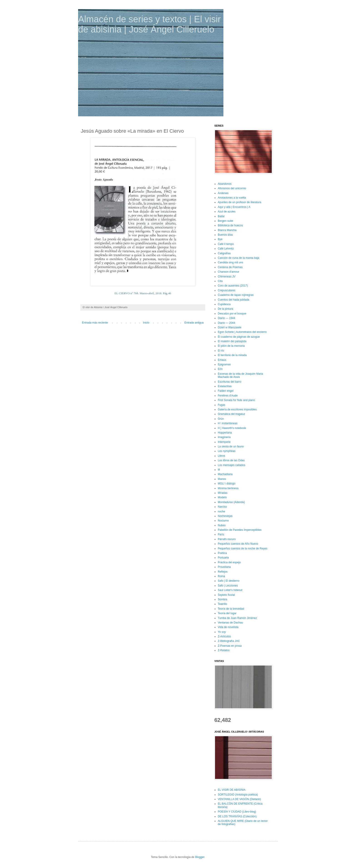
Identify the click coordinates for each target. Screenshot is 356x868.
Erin (220, 369)
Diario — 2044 (226, 323)
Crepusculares (226, 290)
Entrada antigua (194, 323)
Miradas (223, 493)
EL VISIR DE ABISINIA (232, 790)
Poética (222, 553)
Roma (221, 576)
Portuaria (223, 558)
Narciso (222, 507)
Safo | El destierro (229, 581)
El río (221, 351)
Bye (220, 239)
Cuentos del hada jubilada (234, 300)
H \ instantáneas (228, 423)
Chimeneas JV (227, 277)
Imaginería (224, 437)
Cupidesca (224, 304)
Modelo (222, 497)
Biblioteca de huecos (230, 225)
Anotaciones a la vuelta (232, 198)
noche (221, 511)
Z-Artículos (224, 636)
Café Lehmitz (226, 249)
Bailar (221, 216)
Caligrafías (224, 253)
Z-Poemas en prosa (230, 646)
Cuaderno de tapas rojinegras (236, 295)
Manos (222, 479)
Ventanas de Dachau (230, 623)
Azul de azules (227, 212)
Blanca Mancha (227, 230)
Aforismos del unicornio (232, 188)
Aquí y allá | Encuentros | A (234, 207)
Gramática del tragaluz (231, 414)
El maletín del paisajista (232, 341)
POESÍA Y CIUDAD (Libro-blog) (237, 812)
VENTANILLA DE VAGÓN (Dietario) (239, 799)
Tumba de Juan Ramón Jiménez (237, 618)
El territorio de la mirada (232, 355)
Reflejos (223, 572)
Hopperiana (225, 433)
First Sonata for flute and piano (236, 400)
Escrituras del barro (230, 382)
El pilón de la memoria (231, 346)
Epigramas (224, 364)
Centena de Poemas (230, 267)
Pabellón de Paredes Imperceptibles (240, 530)
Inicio (146, 323)
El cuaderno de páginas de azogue (239, 337)
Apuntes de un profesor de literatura (239, 202)
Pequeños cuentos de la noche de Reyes (243, 549)
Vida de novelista (228, 627)
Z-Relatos (224, 650)
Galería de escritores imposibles (237, 409)
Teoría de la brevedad (231, 609)
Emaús (222, 360)
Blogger (200, 857)
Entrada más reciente (95, 323)
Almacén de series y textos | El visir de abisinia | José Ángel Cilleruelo (149, 24)
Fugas (221, 405)
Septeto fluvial (226, 595)
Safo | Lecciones (228, 586)
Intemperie (224, 442)
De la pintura (225, 309)
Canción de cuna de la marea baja (239, 258)
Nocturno (223, 521)
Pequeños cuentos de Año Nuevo (238, 544)
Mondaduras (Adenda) (231, 502)
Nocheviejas (225, 516)
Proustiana (224, 567)
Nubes (222, 525)
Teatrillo (222, 604)
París (221, 534)
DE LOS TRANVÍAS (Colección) (237, 816)
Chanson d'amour (228, 272)
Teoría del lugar (227, 613)
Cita (220, 281)
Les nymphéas (227, 451)
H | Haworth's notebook (232, 428)
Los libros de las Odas (231, 460)
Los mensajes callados (231, 465)
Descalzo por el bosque (232, 314)
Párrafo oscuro (227, 539)
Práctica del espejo (229, 562)
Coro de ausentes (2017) (233, 286)
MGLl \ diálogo (226, 484)
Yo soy (222, 632)
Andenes (223, 193)
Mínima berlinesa (228, 488)
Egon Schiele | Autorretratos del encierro (242, 332)
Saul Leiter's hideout (230, 590)
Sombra (222, 599)
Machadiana (225, 474)
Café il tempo (226, 244)
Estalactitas (225, 386)
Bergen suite (225, 221)
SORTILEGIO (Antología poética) (238, 795)
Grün (221, 419)
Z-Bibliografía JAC (229, 641)
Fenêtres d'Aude (228, 396)
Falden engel (226, 391)
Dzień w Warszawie (230, 327)
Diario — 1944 (226, 318)
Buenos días (225, 235)
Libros (221, 456)
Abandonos (225, 184)
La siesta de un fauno (231, 446)
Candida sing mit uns (230, 262)
